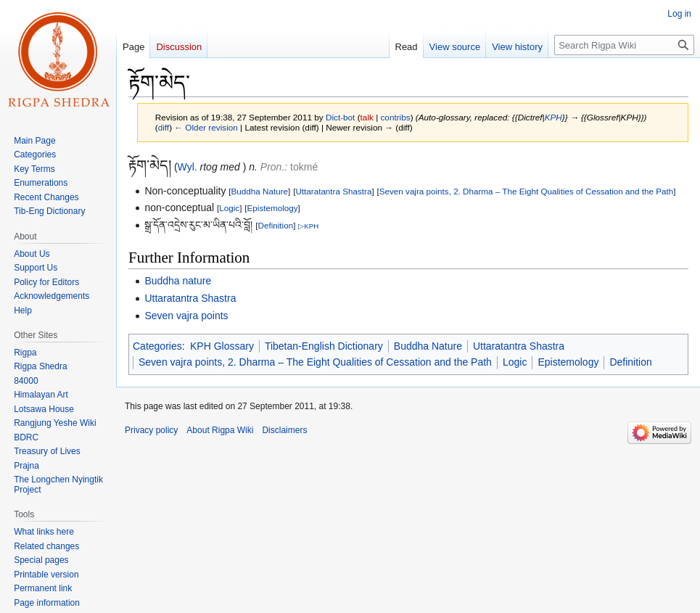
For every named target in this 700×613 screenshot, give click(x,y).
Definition (276, 225)
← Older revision (206, 127)
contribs (395, 117)
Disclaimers (284, 430)
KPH (553, 117)
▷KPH (308, 226)
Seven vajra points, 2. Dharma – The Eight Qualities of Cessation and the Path (526, 191)
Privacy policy (151, 430)
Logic (229, 208)
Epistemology (273, 208)
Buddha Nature (260, 191)
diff (164, 127)
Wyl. (188, 167)
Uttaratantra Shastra (333, 191)
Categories (157, 346)
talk (367, 117)
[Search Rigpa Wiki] (624, 45)
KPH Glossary (222, 346)
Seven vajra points (186, 316)
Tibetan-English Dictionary (324, 346)
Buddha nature (178, 281)
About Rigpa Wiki (220, 430)
